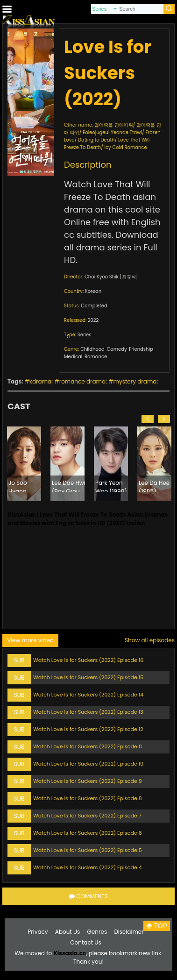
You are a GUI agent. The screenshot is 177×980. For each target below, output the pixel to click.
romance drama (82, 381)
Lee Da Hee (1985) (154, 485)
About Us (68, 932)
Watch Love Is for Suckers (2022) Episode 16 (88, 660)
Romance (96, 357)
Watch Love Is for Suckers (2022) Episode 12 (88, 729)
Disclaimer (129, 932)
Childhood (92, 349)
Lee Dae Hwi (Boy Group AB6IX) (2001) (69, 485)
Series (85, 335)
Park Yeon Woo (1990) (111, 485)
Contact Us (85, 942)
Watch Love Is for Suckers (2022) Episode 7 (87, 816)
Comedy (117, 349)
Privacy (38, 932)
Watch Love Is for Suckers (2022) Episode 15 (88, 677)
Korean (93, 291)
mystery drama (135, 381)
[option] (24, 464)
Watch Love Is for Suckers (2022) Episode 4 (88, 867)
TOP (157, 926)
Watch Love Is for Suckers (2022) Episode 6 (88, 833)
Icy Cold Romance (126, 147)
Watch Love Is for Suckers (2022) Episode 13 (88, 712)
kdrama (40, 381)
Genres (97, 932)
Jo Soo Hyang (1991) (18, 485)
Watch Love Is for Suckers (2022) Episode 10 (88, 764)
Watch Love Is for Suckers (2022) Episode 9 (88, 781)
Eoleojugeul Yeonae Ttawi (112, 132)
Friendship (141, 349)
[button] (148, 419)
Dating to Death (96, 140)
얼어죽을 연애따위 (114, 125)
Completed (94, 306)
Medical (73, 357)
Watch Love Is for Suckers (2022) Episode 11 (88, 746)
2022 (93, 320)
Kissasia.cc (70, 953)
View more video (30, 640)
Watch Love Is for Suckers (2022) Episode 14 (88, 695)
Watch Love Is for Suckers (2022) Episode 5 (88, 850)
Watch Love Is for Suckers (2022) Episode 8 (88, 798)
